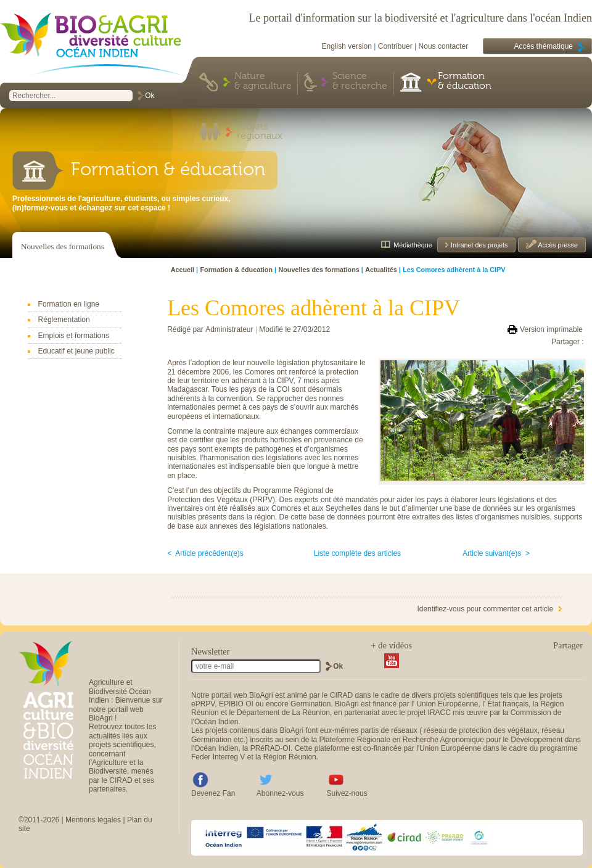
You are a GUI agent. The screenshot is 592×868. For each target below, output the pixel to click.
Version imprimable (551, 329)
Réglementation (64, 320)
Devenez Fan (213, 793)
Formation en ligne (69, 304)
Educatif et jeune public (76, 351)
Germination (310, 704)
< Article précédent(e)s (205, 553)
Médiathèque (413, 245)
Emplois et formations (74, 336)
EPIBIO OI (236, 704)
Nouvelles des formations (63, 246)
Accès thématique (544, 46)
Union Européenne (447, 704)
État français (508, 704)
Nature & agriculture (263, 81)
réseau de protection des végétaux (481, 730)
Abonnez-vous (280, 793)
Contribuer (395, 46)
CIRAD (341, 695)
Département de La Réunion (283, 713)
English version (347, 46)
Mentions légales (93, 820)
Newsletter (210, 651)
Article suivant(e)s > (496, 553)
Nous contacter (444, 46)
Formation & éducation (465, 81)
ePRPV (203, 704)
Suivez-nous (347, 793)
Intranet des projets (478, 245)
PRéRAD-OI (270, 748)
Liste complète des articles (357, 553)
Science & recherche (360, 81)
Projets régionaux (260, 132)
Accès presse (557, 245)
